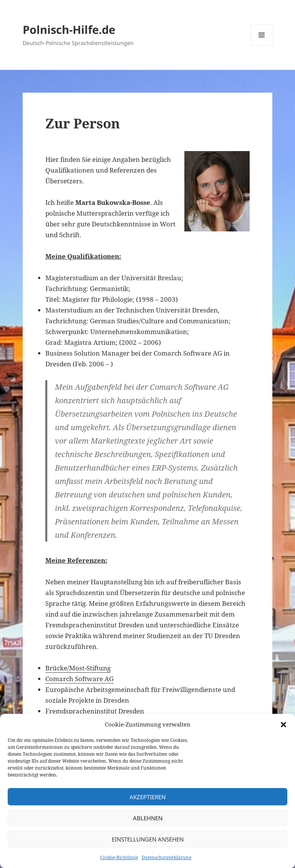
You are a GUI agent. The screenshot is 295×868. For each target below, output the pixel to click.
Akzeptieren (147, 797)
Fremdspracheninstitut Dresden (95, 711)
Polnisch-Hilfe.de (69, 29)
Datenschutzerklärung (167, 857)
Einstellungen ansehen (148, 839)
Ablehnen (148, 818)
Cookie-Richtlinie (119, 857)
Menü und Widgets (262, 46)
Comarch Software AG (80, 679)
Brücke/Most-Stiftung (78, 668)
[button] (283, 725)
